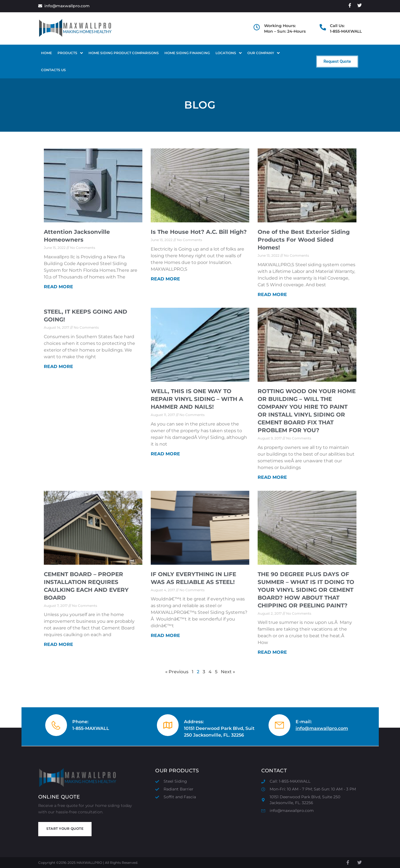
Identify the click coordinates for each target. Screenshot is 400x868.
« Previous (177, 672)
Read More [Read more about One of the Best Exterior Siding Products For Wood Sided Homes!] (272, 294)
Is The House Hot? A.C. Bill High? (199, 232)
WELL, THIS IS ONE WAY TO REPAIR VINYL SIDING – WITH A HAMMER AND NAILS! (197, 399)
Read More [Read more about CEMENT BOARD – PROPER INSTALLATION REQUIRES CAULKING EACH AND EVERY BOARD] (58, 644)
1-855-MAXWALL (91, 728)
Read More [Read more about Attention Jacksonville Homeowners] (58, 287)
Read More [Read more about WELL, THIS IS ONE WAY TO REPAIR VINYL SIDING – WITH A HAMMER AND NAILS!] (165, 454)
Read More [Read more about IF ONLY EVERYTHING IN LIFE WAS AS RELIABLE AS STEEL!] (165, 635)
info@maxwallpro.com (322, 728)
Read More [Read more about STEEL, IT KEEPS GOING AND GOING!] (58, 366)
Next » (228, 672)
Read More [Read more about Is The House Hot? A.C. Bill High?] (165, 279)
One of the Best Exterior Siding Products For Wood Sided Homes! (304, 240)
